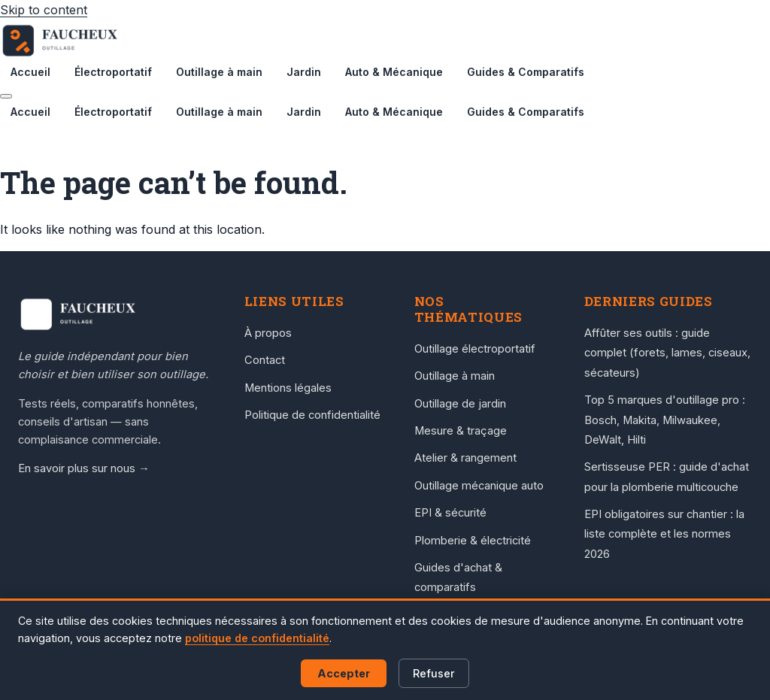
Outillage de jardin (460, 404)
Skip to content (44, 10)
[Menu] (6, 96)
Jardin (304, 72)
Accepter (344, 673)
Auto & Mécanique (394, 72)
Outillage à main (219, 72)
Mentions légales (288, 388)
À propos (268, 333)
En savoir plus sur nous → (84, 468)
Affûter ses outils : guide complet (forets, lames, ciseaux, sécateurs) (667, 353)
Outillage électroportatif (475, 349)
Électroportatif (113, 72)
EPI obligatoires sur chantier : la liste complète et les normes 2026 (664, 534)
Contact (265, 360)
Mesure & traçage (461, 431)
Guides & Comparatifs (526, 72)
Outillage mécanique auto (479, 486)
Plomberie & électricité (473, 541)
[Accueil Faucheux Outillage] (116, 314)
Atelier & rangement (465, 458)
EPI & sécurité (450, 513)
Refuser (434, 673)
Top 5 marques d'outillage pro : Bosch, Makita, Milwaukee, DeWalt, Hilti (665, 420)
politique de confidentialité (257, 638)
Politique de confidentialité (312, 415)
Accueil (30, 72)
